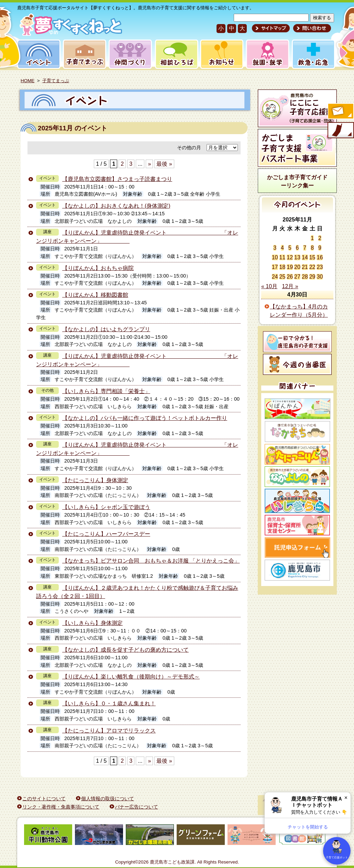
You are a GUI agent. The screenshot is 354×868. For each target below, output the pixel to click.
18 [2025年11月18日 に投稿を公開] (283, 267)
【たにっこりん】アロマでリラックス (109, 731)
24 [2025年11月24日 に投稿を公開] (275, 277)
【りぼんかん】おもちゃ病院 (98, 268)
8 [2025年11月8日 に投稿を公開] (312, 248)
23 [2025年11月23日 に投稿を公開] (320, 267)
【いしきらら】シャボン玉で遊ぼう (106, 507)
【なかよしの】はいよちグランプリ (106, 329)
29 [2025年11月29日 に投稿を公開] (312, 277)
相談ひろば (176, 54)
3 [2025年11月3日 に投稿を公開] (275, 248)
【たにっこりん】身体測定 (95, 480)
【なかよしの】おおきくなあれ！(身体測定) (116, 206)
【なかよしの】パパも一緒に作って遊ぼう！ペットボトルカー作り (145, 418)
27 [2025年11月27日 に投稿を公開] (297, 277)
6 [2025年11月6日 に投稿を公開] (297, 248)
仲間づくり (130, 54)
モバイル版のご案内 (340, 131)
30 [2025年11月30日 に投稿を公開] (320, 277)
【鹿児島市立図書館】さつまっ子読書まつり (117, 179)
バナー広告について (136, 807)
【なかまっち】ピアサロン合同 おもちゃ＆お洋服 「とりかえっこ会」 (151, 561)
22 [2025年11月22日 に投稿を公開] (312, 267)
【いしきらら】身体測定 (92, 623)
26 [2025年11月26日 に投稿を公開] (290, 277)
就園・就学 (265, 54)
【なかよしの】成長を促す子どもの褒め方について (125, 650)
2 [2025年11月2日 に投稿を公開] (320, 238)
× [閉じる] (346, 798)
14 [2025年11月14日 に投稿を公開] (305, 257)
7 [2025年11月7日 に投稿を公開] (305, 248)
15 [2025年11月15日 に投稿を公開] (312, 257)
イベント (38, 54)
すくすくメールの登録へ (340, 112)
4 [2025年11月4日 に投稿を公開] (282, 248)
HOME (27, 81)
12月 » (290, 286)
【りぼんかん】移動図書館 (95, 295)
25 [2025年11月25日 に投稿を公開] (283, 277)
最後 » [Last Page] (164, 164)
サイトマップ (271, 28)
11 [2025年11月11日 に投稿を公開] (283, 257)
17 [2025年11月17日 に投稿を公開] (275, 267)
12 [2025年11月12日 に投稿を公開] (290, 257)
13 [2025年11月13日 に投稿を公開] (297, 257)
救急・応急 (313, 54)
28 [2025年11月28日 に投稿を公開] (305, 277)
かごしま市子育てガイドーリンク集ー (297, 181)
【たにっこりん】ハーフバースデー (106, 534)
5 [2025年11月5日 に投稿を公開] (290, 248)
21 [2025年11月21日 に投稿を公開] (305, 267)
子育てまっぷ (83, 54)
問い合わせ (311, 28)
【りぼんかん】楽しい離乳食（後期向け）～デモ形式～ (131, 677)
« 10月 (269, 286)
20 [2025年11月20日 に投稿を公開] (297, 267)
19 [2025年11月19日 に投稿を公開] (290, 267)
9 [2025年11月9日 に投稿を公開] (320, 248)
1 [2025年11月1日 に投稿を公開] (312, 238)
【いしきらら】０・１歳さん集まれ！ (109, 703)
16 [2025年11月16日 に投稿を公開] (320, 257)
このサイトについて (44, 799)
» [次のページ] (149, 164)
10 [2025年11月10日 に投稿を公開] (275, 257)
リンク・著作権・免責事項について (61, 807)
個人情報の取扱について (108, 799)
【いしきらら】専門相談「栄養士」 (106, 391)
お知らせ (220, 54)
